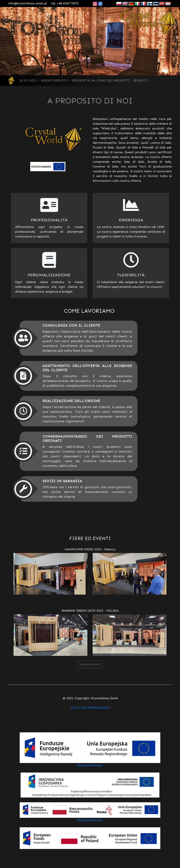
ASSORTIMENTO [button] (54, 81)
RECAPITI (141, 81)
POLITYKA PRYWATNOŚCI (90, 708)
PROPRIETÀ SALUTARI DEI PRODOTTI (101, 81)
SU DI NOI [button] (27, 81)
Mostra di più (90, 664)
